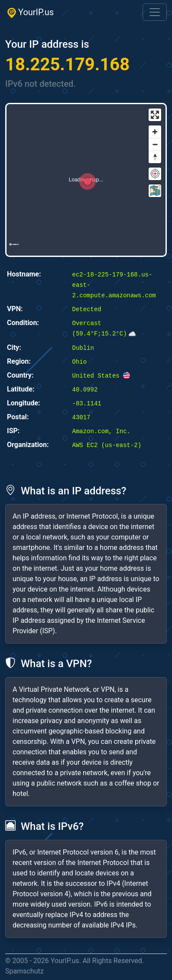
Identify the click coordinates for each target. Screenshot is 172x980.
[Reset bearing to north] (155, 157)
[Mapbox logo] (14, 248)
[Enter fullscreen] (155, 115)
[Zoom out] (155, 144)
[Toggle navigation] (155, 12)
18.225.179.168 (67, 64)
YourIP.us (29, 13)
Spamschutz (24, 971)
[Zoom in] (155, 132)
